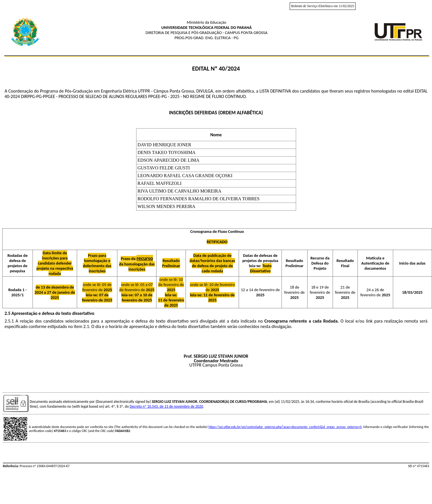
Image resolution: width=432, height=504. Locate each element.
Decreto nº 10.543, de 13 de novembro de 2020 (166, 406)
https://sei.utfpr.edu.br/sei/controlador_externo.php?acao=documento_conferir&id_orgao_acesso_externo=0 (285, 427)
